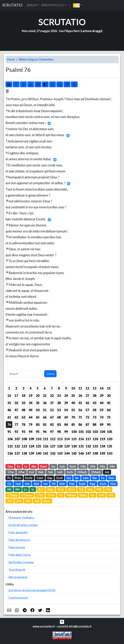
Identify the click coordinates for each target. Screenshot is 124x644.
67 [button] (52, 417)
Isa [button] (69, 478)
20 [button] (38, 395)
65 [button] (38, 417)
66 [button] (45, 417)
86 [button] (80, 424)
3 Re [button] (102, 466)
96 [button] (45, 432)
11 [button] (80, 388)
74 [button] (102, 417)
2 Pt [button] (111, 495)
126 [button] (45, 446)
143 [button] (60, 453)
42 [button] (87, 403)
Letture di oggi (91, 31)
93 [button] (23, 432)
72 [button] (87, 417)
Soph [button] (82, 484)
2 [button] (16, 388)
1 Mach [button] (82, 472)
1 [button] (9, 388)
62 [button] (16, 417)
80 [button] (38, 424)
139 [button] (31, 453)
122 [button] (17, 446)
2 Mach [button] (96, 472)
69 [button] (66, 417)
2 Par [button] (22, 472)
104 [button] (102, 432)
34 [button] (31, 403)
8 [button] (59, 388)
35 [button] (38, 403)
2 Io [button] (19, 501)
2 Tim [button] (51, 495)
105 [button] (109, 432)
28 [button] (94, 395)
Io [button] (33, 489)
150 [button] (109, 453)
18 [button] (23, 395)
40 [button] (73, 403)
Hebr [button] (83, 495)
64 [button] (31, 417)
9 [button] (66, 388)
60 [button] (109, 410)
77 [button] (16, 424)
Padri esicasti (17, 547)
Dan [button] (111, 478)
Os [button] (9, 484)
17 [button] (16, 395)
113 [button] (60, 439)
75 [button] (109, 417)
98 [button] (59, 432)
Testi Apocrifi (17, 570)
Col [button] (108, 489)
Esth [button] (70, 472)
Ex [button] (19, 466)
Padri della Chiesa (19, 555)
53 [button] (59, 410)
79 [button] (31, 424)
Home (11, 59)
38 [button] (59, 403)
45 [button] (109, 403)
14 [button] (102, 388)
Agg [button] (92, 484)
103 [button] (95, 432)
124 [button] (31, 446)
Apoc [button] (47, 501)
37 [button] (52, 403)
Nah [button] (62, 484)
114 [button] (67, 439)
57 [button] (87, 410)
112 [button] (52, 439)
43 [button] (94, 403)
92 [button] (16, 432)
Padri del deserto (19, 540)
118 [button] (95, 439)
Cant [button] (40, 478)
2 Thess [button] (27, 495)
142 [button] (52, 453)
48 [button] (23, 410)
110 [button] (38, 439)
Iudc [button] (62, 466)
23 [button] (59, 395)
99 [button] (66, 432)
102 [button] (88, 432)
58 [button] (94, 410)
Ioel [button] (18, 484)
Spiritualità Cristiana (21, 562)
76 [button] (9, 424)
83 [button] (59, 424)
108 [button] (24, 439)
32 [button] (16, 403)
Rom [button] (50, 489)
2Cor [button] (71, 489)
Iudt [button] (60, 472)
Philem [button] (71, 495)
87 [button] (87, 424)
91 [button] (9, 432)
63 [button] (23, 417)
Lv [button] (26, 466)
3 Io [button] (28, 501)
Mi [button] (54, 484)
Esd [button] (31, 472)
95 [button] (38, 432)
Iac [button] (92, 495)
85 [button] (73, 424)
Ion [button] (45, 484)
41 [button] (80, 403)
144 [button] (67, 453)
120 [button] (109, 439)
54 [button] (66, 410)
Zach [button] (103, 484)
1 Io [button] (10, 501)
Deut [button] (44, 466)
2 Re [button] (93, 466)
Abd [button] (36, 484)
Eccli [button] (59, 478)
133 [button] (95, 446)
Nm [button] (34, 466)
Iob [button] (107, 472)
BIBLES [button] (32, 5)
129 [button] (67, 446)
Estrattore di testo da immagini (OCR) (32, 590)
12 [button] (87, 388)
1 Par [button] (11, 472)
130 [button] (74, 446)
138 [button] (24, 453)
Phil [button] (99, 489)
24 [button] (66, 395)
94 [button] (31, 432)
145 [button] (74, 453)
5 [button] (38, 388)
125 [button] (38, 446)
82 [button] (52, 424)
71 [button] (80, 417)
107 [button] (17, 439)
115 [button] (74, 439)
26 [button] (80, 395)
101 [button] (81, 432)
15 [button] (109, 388)
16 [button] (9, 395)
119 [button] (102, 439)
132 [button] (88, 446)
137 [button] (17, 453)
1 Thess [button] (13, 495)
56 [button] (80, 410)
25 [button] (73, 395)
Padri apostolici (18, 532)
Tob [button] (50, 472)
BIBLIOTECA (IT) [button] (53, 5)
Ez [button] (103, 478)
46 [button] (9, 410)
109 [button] (31, 439)
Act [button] (41, 489)
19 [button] (31, 395)
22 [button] (52, 395)
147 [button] (88, 453)
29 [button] (102, 395)
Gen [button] (10, 466)
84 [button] (66, 424)
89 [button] (102, 424)
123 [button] (24, 446)
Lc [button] (26, 489)
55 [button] (73, 410)
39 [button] (66, 403)
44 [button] (102, 403)
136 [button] (10, 453)
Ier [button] (77, 478)
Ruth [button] (73, 466)
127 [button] (52, 446)
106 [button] (10, 439)
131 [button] (81, 446)
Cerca (50, 374)
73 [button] (94, 417)
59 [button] (102, 410)
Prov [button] (18, 478)
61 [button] (9, 417)
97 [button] (52, 432)
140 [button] (38, 453)
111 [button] (45, 439)
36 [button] (45, 403)
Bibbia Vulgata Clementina (36, 59)
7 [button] (52, 388)
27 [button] (87, 395)
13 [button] (94, 388)
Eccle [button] (29, 478)
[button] (78, 5)
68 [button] (59, 417)
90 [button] (109, 424)
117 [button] (88, 439)
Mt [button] (9, 489)
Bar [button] (95, 478)
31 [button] (9, 403)
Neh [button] (41, 472)
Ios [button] (53, 466)
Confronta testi (18, 598)
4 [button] (30, 388)
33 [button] (23, 403)
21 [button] (45, 395)
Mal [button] (113, 484)
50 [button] (38, 410)
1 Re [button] (83, 466)
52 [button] (52, 410)
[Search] (26, 374)
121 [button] (10, 446)
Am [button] (27, 484)
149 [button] (102, 453)
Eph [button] (90, 489)
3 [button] (23, 388)
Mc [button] (18, 489)
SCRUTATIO (12, 5)
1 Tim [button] (40, 495)
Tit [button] (61, 495)
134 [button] (102, 446)
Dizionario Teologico (21, 517)
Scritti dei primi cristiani (23, 525)
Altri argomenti (18, 577)
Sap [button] (50, 478)
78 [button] (23, 424)
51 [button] (45, 410)
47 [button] (16, 410)
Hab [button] (72, 484)
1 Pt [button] (101, 495)
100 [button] (74, 432)
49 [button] (31, 410)
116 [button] (81, 439)
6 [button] (45, 388)
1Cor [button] (61, 489)
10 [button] (73, 388)
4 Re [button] (112, 466)
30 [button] (109, 395)
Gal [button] (81, 489)
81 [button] (45, 424)
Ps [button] (9, 478)
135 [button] (109, 446)
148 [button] (95, 453)
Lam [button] (86, 478)
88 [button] (94, 424)
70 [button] (73, 417)
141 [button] (45, 453)
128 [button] (60, 446)
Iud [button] (37, 501)
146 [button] (81, 453)
